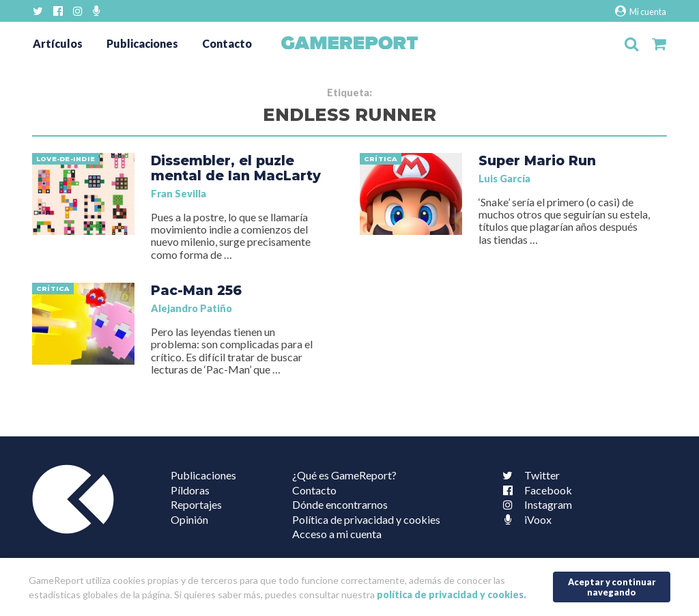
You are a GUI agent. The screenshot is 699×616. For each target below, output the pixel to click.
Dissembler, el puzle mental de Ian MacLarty (236, 168)
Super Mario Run (537, 160)
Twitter (528, 475)
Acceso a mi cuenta (337, 534)
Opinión (189, 519)
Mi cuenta (641, 11)
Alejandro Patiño (191, 308)
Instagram (534, 504)
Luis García (504, 179)
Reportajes (196, 504)
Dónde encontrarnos (340, 504)
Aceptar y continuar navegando (612, 587)
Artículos (58, 43)
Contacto (227, 43)
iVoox (524, 519)
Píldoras (190, 490)
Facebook (534, 490)
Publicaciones (142, 43)
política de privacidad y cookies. (452, 594)
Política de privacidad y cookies (366, 519)
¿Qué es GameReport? (344, 475)
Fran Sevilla (179, 194)
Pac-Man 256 (196, 290)
